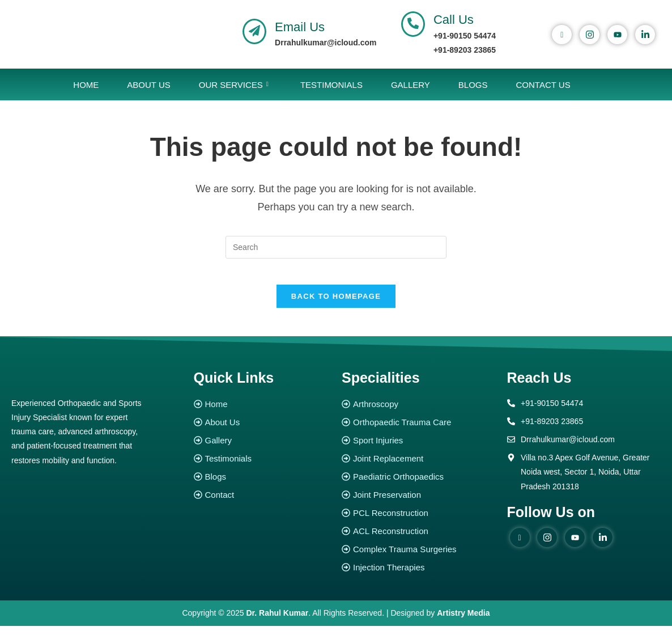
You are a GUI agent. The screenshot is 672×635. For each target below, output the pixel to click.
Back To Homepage (336, 305)
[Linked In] (645, 35)
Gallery (411, 85)
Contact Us (543, 85)
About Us (148, 85)
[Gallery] (262, 449)
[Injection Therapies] (419, 576)
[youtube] (617, 35)
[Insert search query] (336, 247)
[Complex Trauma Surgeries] (419, 558)
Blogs (473, 85)
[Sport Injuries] (419, 449)
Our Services (234, 84)
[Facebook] (562, 35)
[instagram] (590, 35)
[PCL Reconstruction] (419, 521)
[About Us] (262, 431)
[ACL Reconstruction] (419, 539)
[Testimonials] (262, 467)
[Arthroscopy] (419, 412)
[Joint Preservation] (419, 503)
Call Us (454, 20)
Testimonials (331, 85)
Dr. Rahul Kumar (278, 621)
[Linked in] (603, 546)
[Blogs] (262, 485)
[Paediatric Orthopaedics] (419, 485)
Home (86, 85)
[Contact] (262, 503)
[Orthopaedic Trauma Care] (419, 431)
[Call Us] (413, 24)
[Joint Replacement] (419, 467)
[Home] (262, 412)
